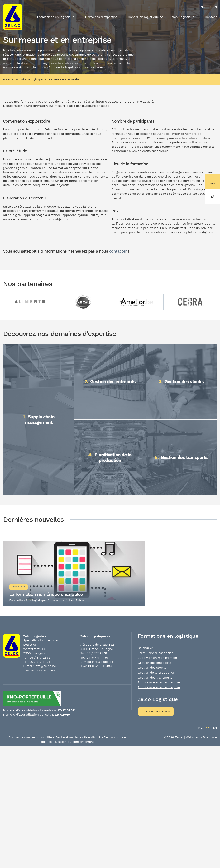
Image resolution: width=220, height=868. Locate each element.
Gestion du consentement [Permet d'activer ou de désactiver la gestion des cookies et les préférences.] (75, 742)
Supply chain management (158, 658)
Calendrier (145, 648)
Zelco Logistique (182, 17)
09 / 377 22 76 (40, 658)
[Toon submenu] (77, 17)
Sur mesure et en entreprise (64, 79)
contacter (118, 251)
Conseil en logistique (143, 17)
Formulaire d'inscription (156, 653)
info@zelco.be (45, 666)
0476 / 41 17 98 (98, 658)
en (215, 7)
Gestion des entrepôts (154, 663)
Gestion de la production (156, 672)
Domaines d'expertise (101, 17)
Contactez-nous (156, 711)
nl (203, 7)
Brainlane (210, 737)
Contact (211, 17)
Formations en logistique (56, 17)
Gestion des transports (155, 677)
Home (6, 79)
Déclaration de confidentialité (78, 737)
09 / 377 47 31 (40, 662)
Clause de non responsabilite (30, 737)
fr (209, 7)
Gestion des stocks (152, 667)
